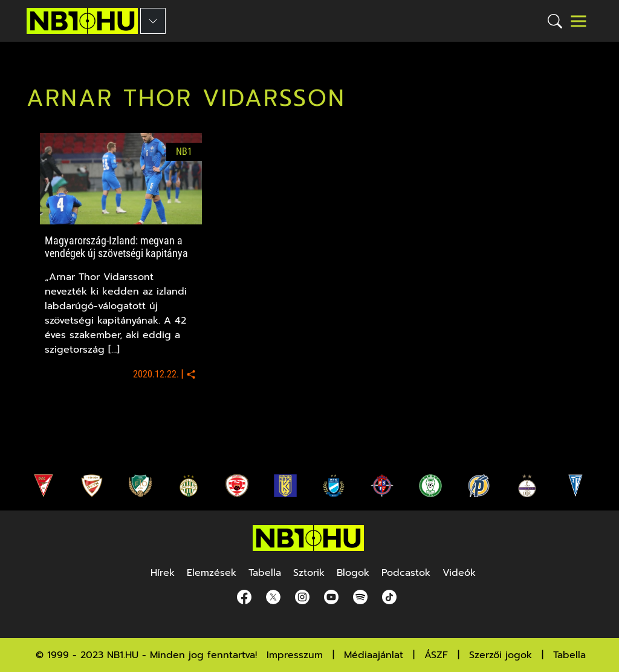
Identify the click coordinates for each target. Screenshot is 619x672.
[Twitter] (271, 597)
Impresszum (295, 655)
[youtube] (329, 597)
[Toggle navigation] (578, 21)
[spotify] (358, 597)
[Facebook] (242, 597)
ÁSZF (436, 655)
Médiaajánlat (374, 655)
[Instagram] (300, 597)
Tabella (569, 655)
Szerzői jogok (501, 655)
